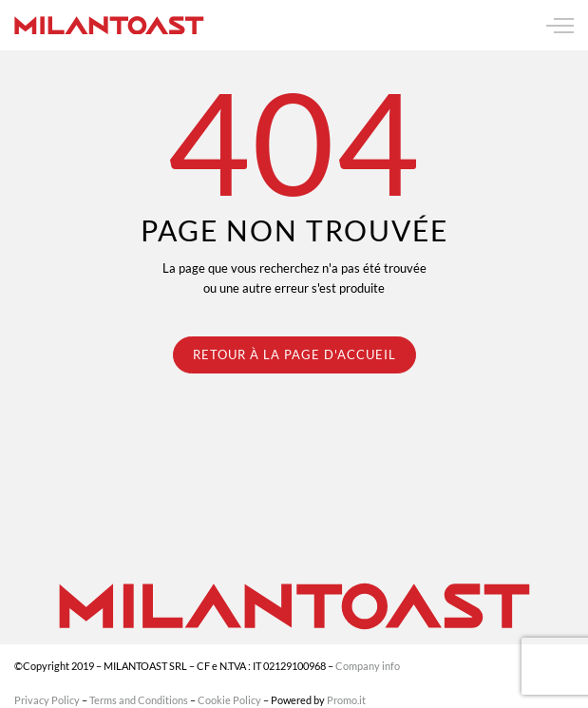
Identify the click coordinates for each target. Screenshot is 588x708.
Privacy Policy (47, 700)
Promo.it (346, 700)
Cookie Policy (229, 700)
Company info (368, 666)
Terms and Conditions (139, 700)
